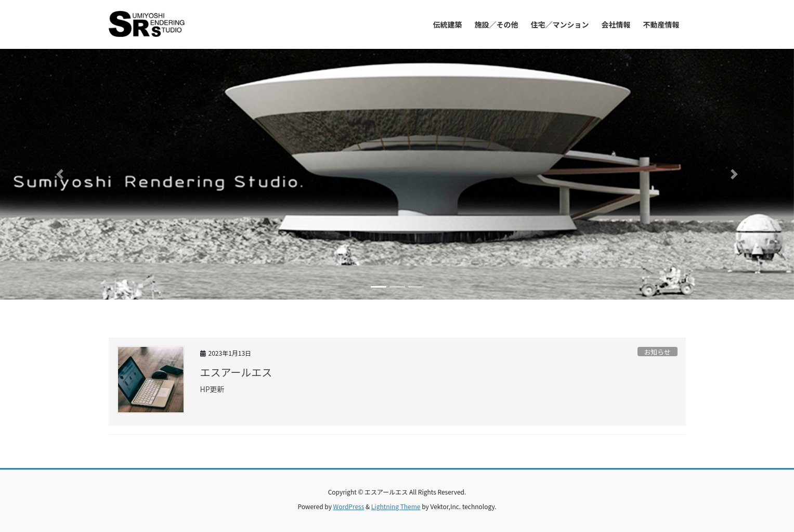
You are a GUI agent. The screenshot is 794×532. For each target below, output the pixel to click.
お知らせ (658, 352)
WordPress (349, 506)
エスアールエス (236, 372)
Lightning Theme (396, 506)
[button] (60, 174)
